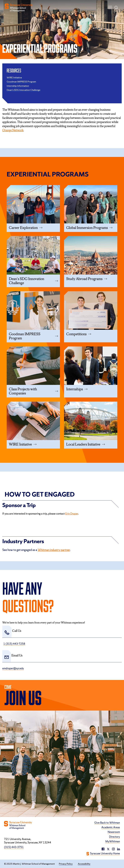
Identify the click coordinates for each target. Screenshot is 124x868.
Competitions (76, 334)
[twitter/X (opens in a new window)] (108, 849)
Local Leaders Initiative (83, 444)
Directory (114, 837)
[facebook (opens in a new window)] (103, 849)
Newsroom (114, 832)
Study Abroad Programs (84, 279)
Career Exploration (23, 228)
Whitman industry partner (54, 550)
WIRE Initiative (14, 77)
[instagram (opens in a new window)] (119, 849)
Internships (75, 389)
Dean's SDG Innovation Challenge (24, 90)
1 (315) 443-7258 (14, 644)
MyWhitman (113, 841)
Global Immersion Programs (87, 228)
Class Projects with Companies (23, 391)
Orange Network (13, 130)
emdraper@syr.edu (13, 668)
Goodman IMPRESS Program (21, 82)
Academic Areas (111, 827)
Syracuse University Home (105, 853)
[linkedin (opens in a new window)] (113, 849)
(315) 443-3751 (14, 847)
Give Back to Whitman (107, 823)
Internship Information (18, 86)
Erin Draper (72, 514)
